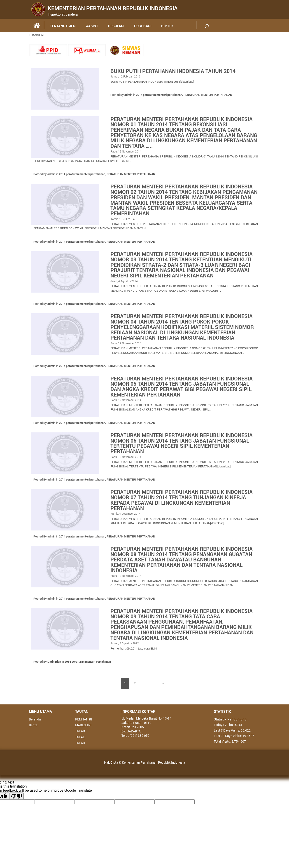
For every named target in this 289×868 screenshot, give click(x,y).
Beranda (35, 728)
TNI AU (80, 751)
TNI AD (80, 740)
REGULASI (116, 26)
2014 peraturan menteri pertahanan (159, 95)
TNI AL (80, 745)
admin (128, 95)
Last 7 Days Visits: (227, 739)
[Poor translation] (16, 804)
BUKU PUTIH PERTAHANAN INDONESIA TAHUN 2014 (175, 71)
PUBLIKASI (143, 26)
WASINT (92, 26)
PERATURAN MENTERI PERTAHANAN (208, 95)
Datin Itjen (54, 670)
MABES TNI (83, 733)
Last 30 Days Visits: (228, 744)
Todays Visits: (224, 733)
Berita (33, 733)
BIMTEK (167, 26)
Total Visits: (223, 750)
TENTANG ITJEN (63, 26)
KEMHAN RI (84, 728)
